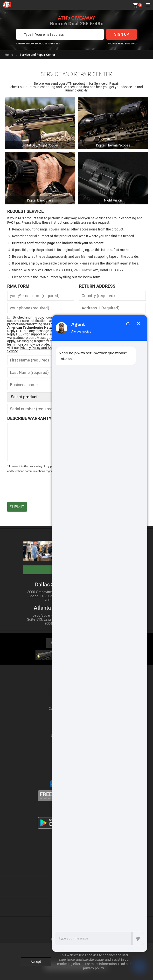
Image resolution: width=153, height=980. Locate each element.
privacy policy (94, 968)
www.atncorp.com (21, 338)
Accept (36, 962)
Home (9, 55)
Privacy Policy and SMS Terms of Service (38, 349)
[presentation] (44, 486)
